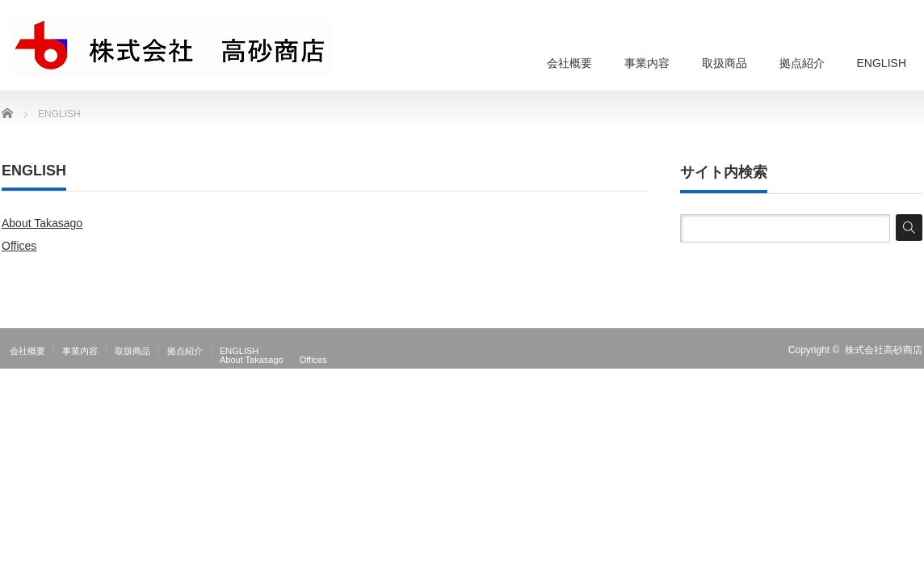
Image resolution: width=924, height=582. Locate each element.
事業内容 (647, 63)
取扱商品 (724, 63)
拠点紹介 (802, 63)
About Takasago (42, 223)
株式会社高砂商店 (884, 350)
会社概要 (569, 63)
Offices (19, 246)
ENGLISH (882, 63)
